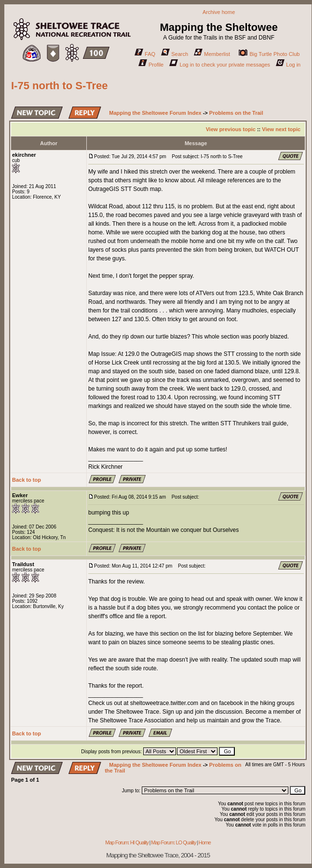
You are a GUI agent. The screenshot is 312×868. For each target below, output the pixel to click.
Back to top (27, 480)
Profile (151, 65)
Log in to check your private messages (220, 65)
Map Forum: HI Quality (127, 842)
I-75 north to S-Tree (59, 86)
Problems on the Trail (236, 113)
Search (175, 54)
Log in (288, 65)
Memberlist (212, 54)
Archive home (219, 12)
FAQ (145, 54)
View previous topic (231, 129)
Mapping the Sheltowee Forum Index (155, 113)
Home (205, 842)
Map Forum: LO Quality (173, 842)
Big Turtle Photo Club (269, 54)
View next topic (281, 129)
